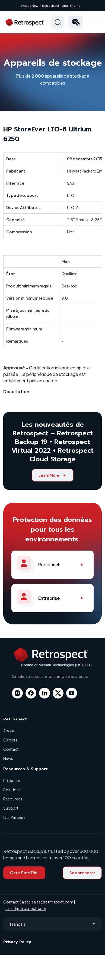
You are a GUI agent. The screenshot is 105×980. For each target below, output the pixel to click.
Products (12, 780)
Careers (10, 740)
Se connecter (82, 873)
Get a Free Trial (24, 873)
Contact (11, 749)
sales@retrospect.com (52, 902)
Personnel (52, 565)
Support (11, 808)
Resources (13, 799)
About (9, 731)
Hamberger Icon (95, 22)
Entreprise (52, 598)
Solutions (12, 790)
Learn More (53, 475)
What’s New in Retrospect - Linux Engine (51, 6)
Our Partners (14, 817)
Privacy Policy (17, 942)
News (8, 758)
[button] (76, 22)
